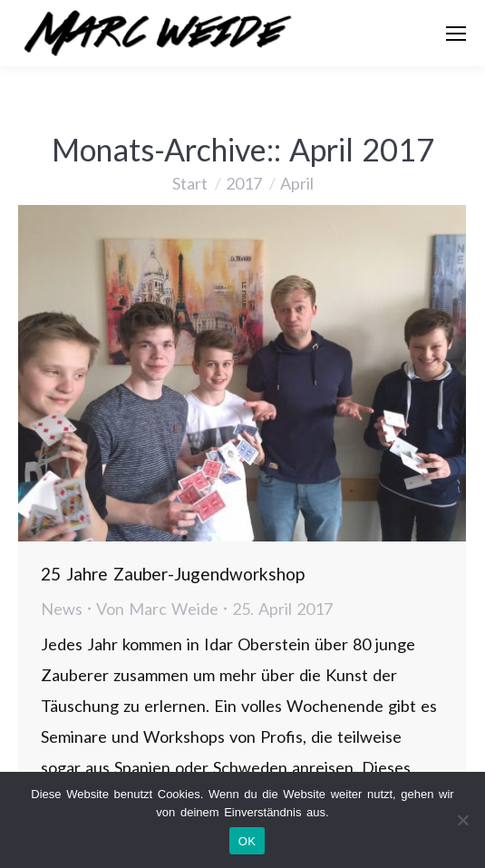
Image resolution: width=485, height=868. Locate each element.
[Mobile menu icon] (456, 34)
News (62, 609)
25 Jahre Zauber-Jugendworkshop (173, 574)
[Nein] (462, 820)
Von (157, 609)
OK (247, 841)
